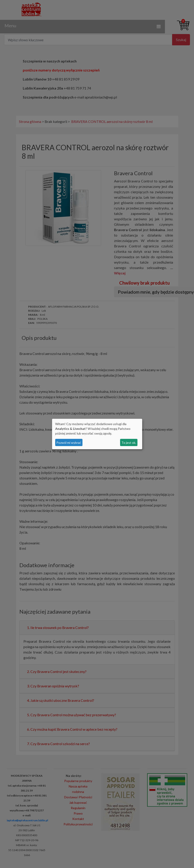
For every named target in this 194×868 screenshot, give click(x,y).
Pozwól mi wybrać (69, 443)
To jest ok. (129, 443)
